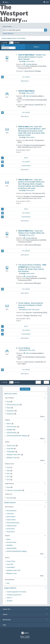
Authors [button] (7, 442)
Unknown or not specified (15, 490)
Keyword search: (7, 26)
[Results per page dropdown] (11, 43)
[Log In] (44, 2)
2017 (9, 477)
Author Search (11, 517)
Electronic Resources (13, 405)
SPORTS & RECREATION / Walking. (17, 436)
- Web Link (27, 96)
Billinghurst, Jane (12, 458)
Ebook (9, 408)
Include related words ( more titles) (13, 38)
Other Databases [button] (10, 580)
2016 (9, 480)
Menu (6, 2)
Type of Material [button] (9, 398)
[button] (37, 47)
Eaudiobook (11, 414)
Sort (3, 45)
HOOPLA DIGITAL (12, 433)
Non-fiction (10, 498)
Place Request (16, 166)
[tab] (37, 47)
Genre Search (11, 529)
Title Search (10, 514)
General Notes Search (13, 523)
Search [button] (25, 614)
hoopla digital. (11, 452)
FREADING (10, 430)
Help (4, 625)
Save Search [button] (25, 389)
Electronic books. (12, 427)
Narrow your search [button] (11, 394)
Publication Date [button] (9, 464)
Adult (9, 487)
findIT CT (10, 598)
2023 (9, 468)
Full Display (16, 77)
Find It (15, 158)
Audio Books (11, 411)
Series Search (11, 532)
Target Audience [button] (9, 484)
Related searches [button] (10, 503)
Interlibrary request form (14, 595)
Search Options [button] (8, 34)
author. (28, 61)
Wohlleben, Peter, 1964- (14, 455)
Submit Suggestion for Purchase (17, 592)
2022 (9, 471)
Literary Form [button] (9, 494)
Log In (47, 2)
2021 (9, 474)
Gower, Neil (10, 449)
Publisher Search (12, 526)
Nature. (9, 424)
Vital (8, 583)
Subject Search (11, 520)
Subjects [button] (7, 420)
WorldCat (10, 601)
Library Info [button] (25, 609)
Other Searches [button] (9, 507)
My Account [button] (25, 620)
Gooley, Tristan (11, 446)
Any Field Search (11, 511)
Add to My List (25, 81)
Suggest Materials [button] (10, 588)
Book (9, 402)
